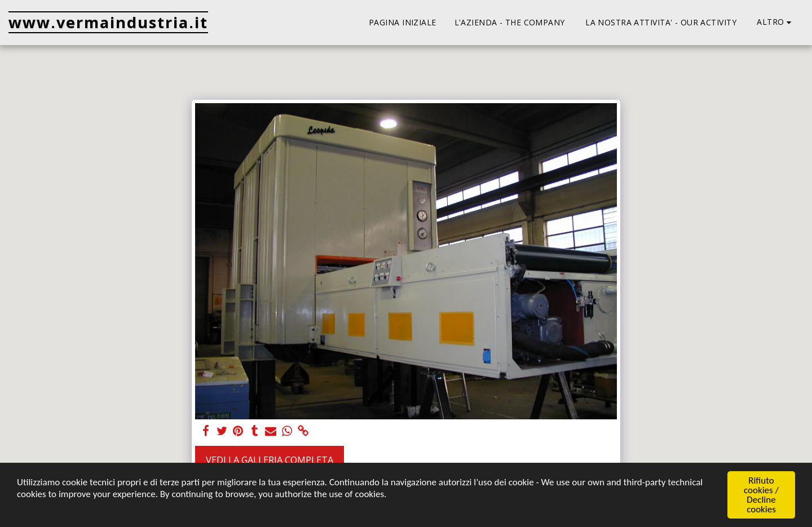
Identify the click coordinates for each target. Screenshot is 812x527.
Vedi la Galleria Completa (270, 460)
